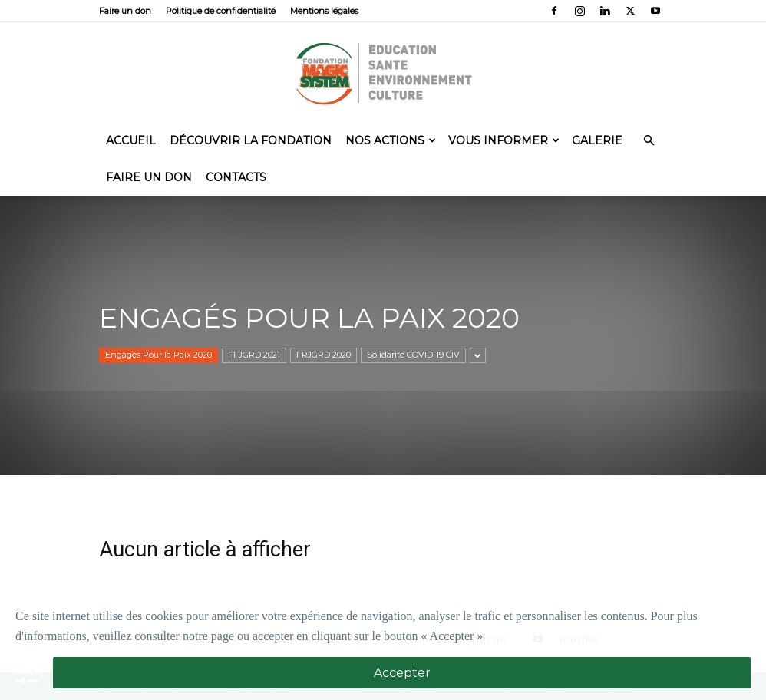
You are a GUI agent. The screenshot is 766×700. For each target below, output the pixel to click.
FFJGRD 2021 (254, 355)
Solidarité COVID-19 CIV (413, 355)
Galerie (597, 140)
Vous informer (504, 140)
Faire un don (125, 11)
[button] (649, 139)
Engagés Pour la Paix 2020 (158, 355)
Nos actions (391, 140)
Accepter (402, 673)
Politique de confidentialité (221, 11)
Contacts (236, 177)
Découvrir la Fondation (251, 140)
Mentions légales (324, 11)
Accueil (131, 140)
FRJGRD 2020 (324, 355)
